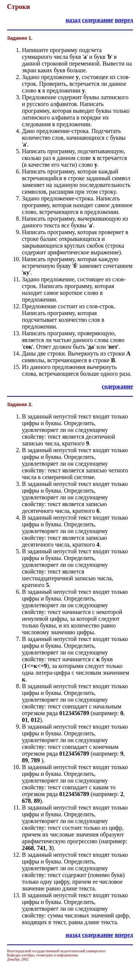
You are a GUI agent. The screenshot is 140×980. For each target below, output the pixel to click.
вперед (124, 20)
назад (73, 20)
